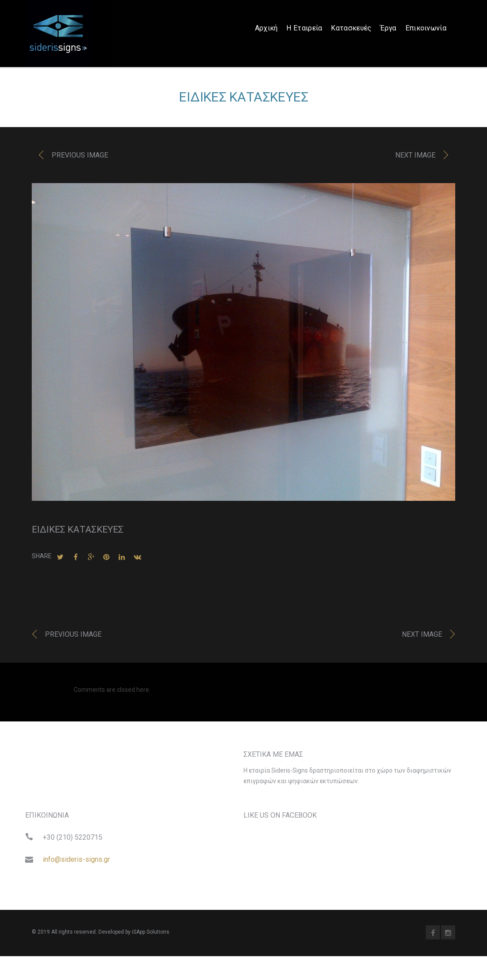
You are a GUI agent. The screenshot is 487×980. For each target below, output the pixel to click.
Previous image (80, 158)
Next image (415, 158)
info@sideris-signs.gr (76, 862)
